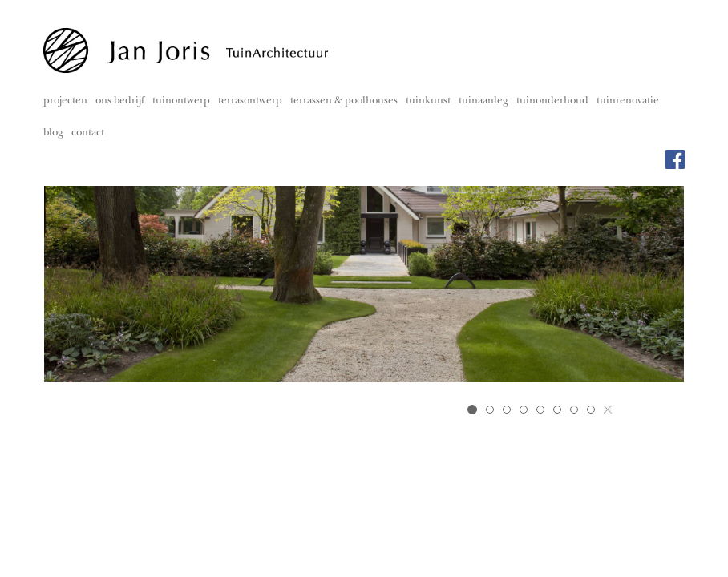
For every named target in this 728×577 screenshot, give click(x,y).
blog (53, 133)
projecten (65, 101)
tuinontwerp (181, 101)
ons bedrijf (120, 101)
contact (88, 133)
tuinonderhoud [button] (552, 101)
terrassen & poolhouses (344, 101)
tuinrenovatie (628, 101)
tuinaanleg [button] (483, 101)
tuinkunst (428, 101)
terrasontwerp (250, 101)
